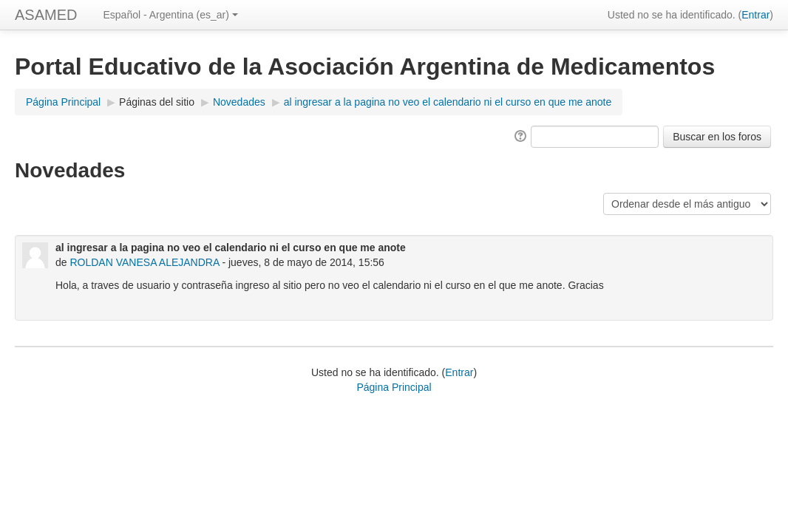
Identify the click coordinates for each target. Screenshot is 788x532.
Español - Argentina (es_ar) (170, 15)
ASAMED (46, 15)
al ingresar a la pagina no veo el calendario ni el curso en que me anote (448, 102)
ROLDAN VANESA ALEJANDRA (144, 262)
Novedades (239, 102)
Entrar (755, 15)
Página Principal (63, 102)
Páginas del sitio (157, 102)
